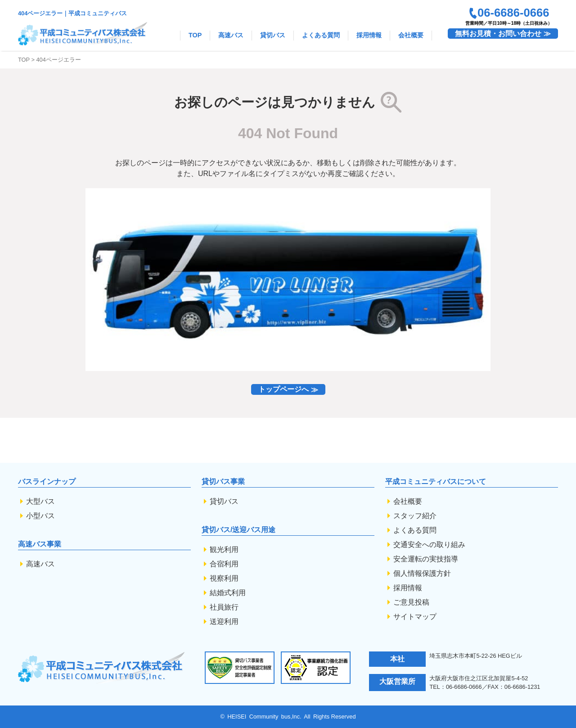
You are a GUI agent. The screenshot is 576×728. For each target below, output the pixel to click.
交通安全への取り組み (429, 545)
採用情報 (369, 35)
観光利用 (224, 549)
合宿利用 (224, 564)
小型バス (40, 516)
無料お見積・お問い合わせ (498, 34)
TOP (195, 35)
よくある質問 (321, 35)
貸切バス (273, 35)
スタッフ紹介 (415, 516)
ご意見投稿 (411, 602)
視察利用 (224, 578)
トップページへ (283, 390)
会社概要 (411, 35)
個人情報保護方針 (422, 573)
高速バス (231, 35)
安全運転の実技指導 (426, 559)
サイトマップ (415, 617)
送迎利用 (224, 622)
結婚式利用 (228, 593)
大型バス (40, 501)
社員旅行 (224, 607)
